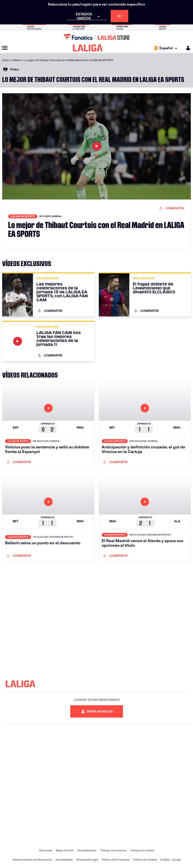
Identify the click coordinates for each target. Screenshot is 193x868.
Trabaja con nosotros (113, 850)
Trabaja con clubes (142, 850)
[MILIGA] (187, 48)
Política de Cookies (145, 860)
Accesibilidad (64, 860)
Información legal (87, 860)
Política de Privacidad (116, 860)
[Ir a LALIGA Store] (96, 37)
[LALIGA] (88, 48)
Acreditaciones (87, 850)
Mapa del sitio (65, 850)
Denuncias (46, 850)
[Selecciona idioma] (167, 48)
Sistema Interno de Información (32, 860)
